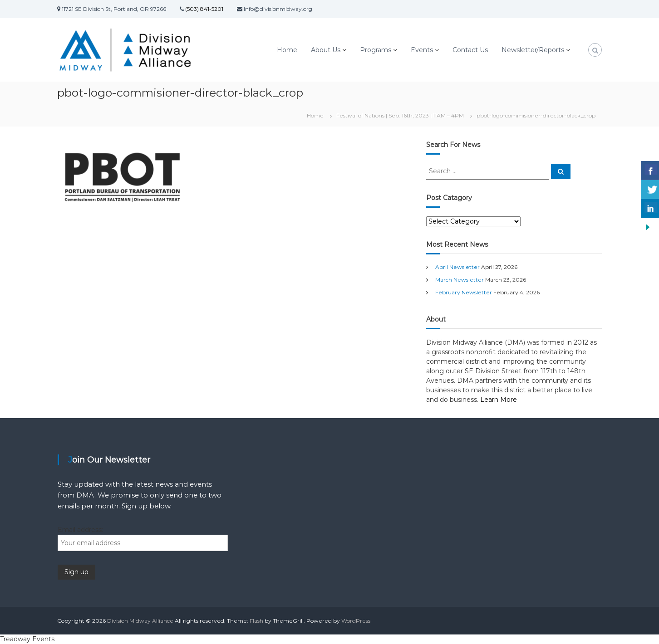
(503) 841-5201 (204, 9)
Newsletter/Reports (533, 50)
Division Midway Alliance (140, 621)
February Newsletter (464, 292)
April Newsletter (457, 267)
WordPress (356, 621)
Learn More (499, 400)
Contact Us (470, 50)
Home (287, 50)
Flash (256, 621)
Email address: (80, 530)
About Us (326, 50)
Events (422, 50)
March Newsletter (460, 280)
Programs (376, 50)
